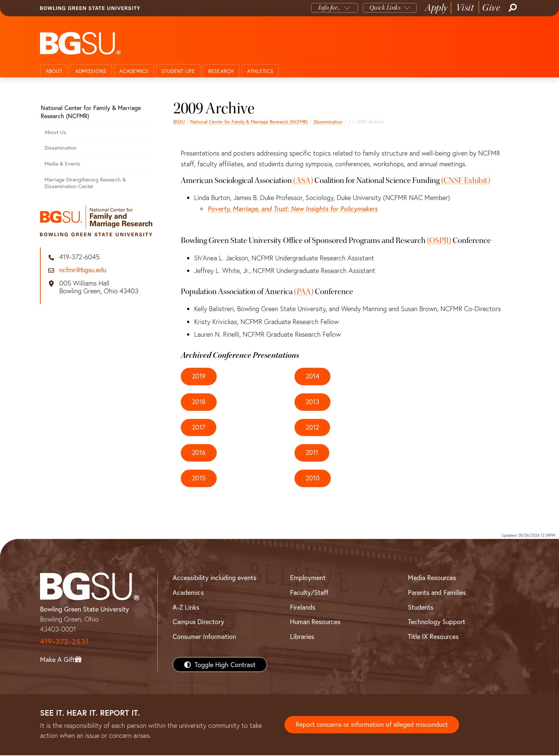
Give (491, 8)
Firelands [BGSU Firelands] (303, 607)
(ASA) (303, 180)
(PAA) (304, 292)
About (54, 71)
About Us (55, 132)
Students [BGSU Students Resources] (421, 607)
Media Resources (432, 578)
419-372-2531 (64, 642)
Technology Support (437, 622)
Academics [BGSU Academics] (188, 593)
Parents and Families (437, 593)
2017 (199, 427)
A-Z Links (186, 607)
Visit (465, 8)
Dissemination (328, 121)
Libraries (302, 637)
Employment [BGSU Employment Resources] (308, 578)
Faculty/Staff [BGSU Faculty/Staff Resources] (309, 593)
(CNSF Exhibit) (466, 180)
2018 (199, 402)
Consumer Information (204, 637)
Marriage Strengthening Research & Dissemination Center (85, 183)
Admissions (91, 71)
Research (221, 71)
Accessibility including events (214, 578)
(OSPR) (439, 240)
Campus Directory (198, 622)
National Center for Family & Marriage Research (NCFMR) (249, 121)
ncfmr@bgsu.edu (83, 270)
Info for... (330, 8)
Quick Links (385, 8)
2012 (313, 427)
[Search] (512, 8)
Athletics (260, 71)
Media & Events (62, 164)
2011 (312, 453)
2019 (199, 376)
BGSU (179, 121)
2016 (199, 453)
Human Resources (315, 622)
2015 (199, 479)
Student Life (178, 71)
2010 (313, 479)
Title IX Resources (433, 637)
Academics (134, 71)
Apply (436, 8)
